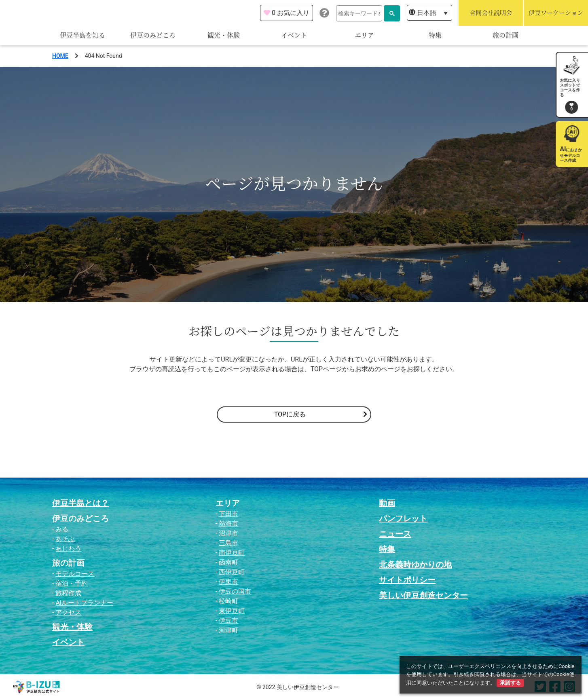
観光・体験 (224, 35)
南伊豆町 (232, 553)
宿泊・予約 (72, 583)
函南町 (228, 562)
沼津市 (228, 533)
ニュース (395, 534)
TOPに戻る (321, 415)
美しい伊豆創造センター (423, 595)
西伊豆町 (232, 572)
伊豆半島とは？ (80, 503)
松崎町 (228, 601)
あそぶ (65, 539)
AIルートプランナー (84, 603)
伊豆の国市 (235, 591)
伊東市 (228, 582)
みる (62, 529)
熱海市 (228, 523)
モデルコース (75, 574)
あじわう (68, 549)
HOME (60, 56)
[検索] (359, 13)
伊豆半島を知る (82, 35)
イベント (294, 35)
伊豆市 (228, 621)
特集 (435, 35)
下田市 (228, 514)
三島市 (228, 543)
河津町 (228, 630)
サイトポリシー (407, 580)
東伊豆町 (232, 611)
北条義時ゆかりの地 (415, 565)
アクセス (68, 612)
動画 (387, 503)
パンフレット (403, 518)
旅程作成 (68, 593)
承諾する (510, 683)
